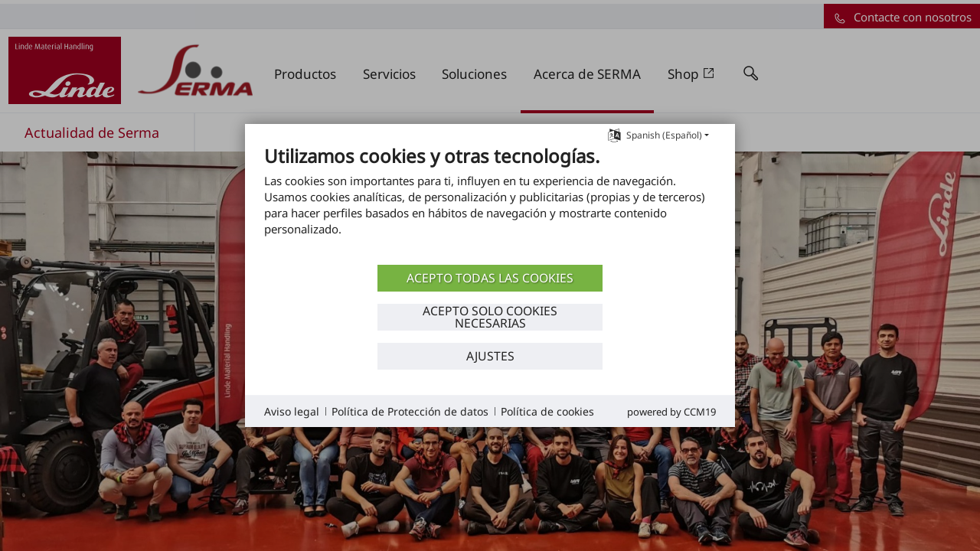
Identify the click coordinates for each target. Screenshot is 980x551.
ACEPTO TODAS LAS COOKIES (490, 278)
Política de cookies (547, 411)
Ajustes (490, 356)
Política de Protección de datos (410, 411)
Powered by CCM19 (671, 412)
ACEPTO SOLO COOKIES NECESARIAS (490, 317)
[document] (490, 203)
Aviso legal (292, 411)
